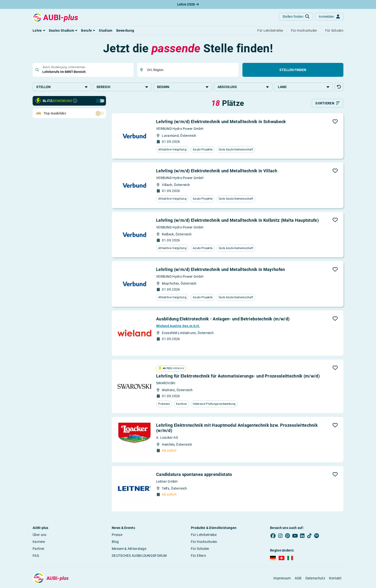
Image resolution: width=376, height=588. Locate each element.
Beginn (183, 87)
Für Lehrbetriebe (204, 535)
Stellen (62, 87)
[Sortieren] (328, 103)
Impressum (282, 578)
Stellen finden (293, 70)
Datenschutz (315, 578)
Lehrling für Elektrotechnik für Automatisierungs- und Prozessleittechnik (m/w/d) (238, 376)
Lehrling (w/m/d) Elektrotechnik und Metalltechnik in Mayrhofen (221, 269)
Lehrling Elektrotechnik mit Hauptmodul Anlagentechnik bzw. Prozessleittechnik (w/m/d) (237, 428)
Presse (117, 535)
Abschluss (243, 87)
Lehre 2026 (188, 4)
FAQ (36, 556)
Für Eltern (198, 556)
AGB (298, 578)
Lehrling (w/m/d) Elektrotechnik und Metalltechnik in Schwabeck (221, 122)
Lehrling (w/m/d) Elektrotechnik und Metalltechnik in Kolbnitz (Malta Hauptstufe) (237, 220)
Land (304, 87)
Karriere (39, 542)
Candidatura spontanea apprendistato (194, 474)
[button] (39, 30)
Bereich (122, 87)
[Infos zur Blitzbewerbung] (75, 101)
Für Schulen (200, 549)
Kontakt (335, 578)
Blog (115, 542)
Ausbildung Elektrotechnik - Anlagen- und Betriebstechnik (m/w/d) (223, 319)
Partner (38, 549)
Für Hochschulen (204, 542)
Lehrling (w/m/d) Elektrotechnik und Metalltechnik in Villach (217, 171)
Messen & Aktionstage (129, 549)
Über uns (39, 535)
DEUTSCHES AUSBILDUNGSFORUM (139, 556)
